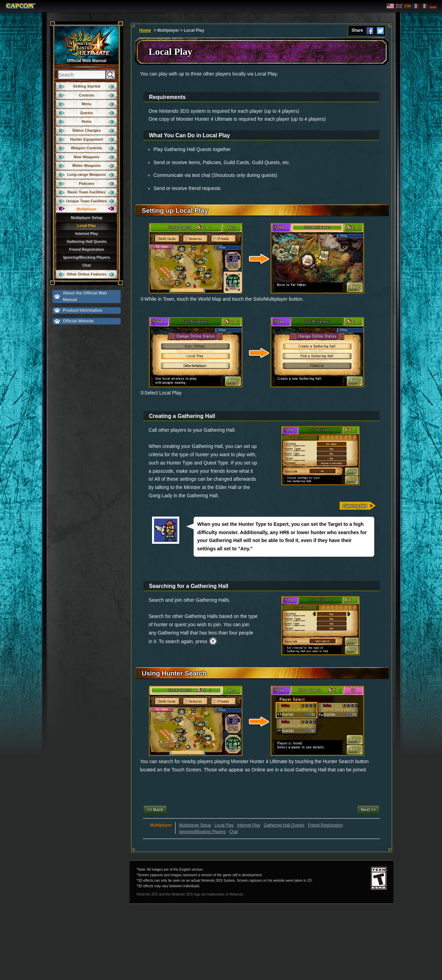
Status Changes (86, 130)
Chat (87, 265)
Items (87, 121)
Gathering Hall (355, 506)
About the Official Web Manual (85, 296)
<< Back (155, 810)
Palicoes (87, 183)
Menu (87, 104)
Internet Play (87, 233)
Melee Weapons (87, 166)
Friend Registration (87, 249)
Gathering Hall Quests (87, 241)
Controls (86, 95)
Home (145, 30)
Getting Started (86, 86)
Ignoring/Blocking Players (87, 257)
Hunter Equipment (86, 139)
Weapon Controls (87, 148)
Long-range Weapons (87, 174)
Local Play (87, 226)
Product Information (83, 310)
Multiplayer (87, 209)
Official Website (78, 321)
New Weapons (87, 157)
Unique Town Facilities (87, 201)
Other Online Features (87, 274)
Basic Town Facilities (87, 192)
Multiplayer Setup (87, 218)
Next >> (368, 810)
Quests (86, 113)
